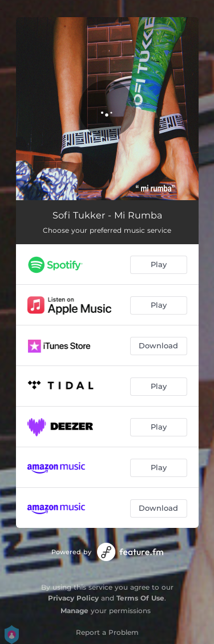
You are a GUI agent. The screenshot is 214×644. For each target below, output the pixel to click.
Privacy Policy (73, 598)
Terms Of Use (140, 598)
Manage (74, 611)
